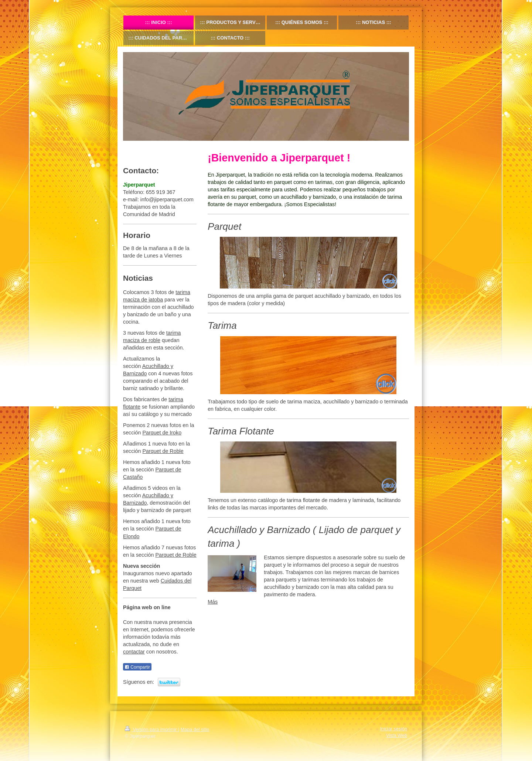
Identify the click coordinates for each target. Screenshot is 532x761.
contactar (134, 652)
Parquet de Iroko (162, 433)
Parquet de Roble (163, 451)
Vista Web (397, 736)
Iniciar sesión (394, 729)
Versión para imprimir (151, 730)
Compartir (137, 667)
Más (213, 602)
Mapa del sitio (195, 730)
